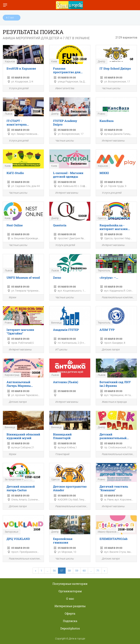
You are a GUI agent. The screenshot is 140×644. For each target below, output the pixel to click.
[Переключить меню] (5, 5)
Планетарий (60, 454)
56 (54, 571)
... (47, 571)
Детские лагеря (109, 350)
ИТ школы (59, 350)
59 (77, 571)
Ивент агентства (63, 89)
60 (84, 571)
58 (69, 571)
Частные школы (109, 89)
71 (98, 571)
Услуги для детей (17, 89)
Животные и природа (112, 402)
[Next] (104, 571)
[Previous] (36, 571)
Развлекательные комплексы (116, 297)
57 (62, 571)
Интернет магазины (111, 141)
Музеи (10, 297)
